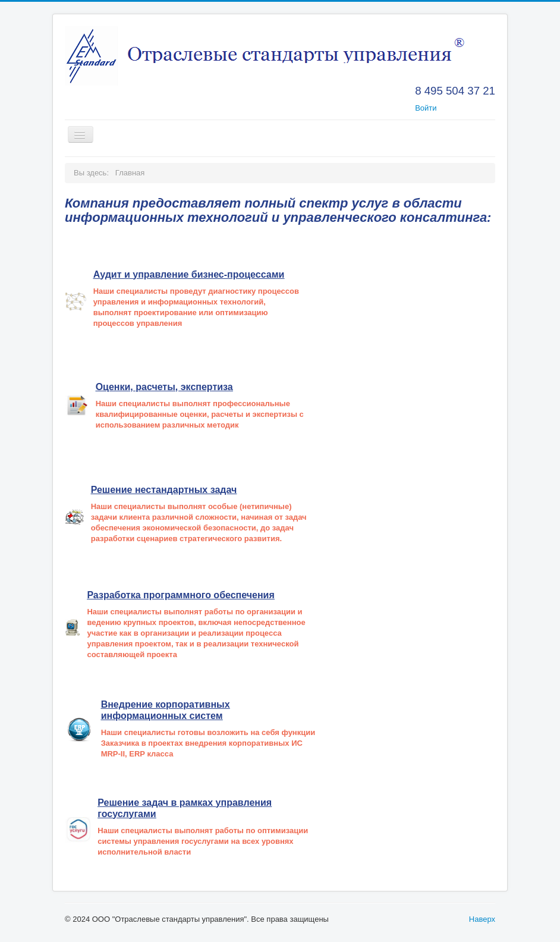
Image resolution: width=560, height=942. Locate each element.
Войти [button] (426, 108)
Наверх (482, 919)
